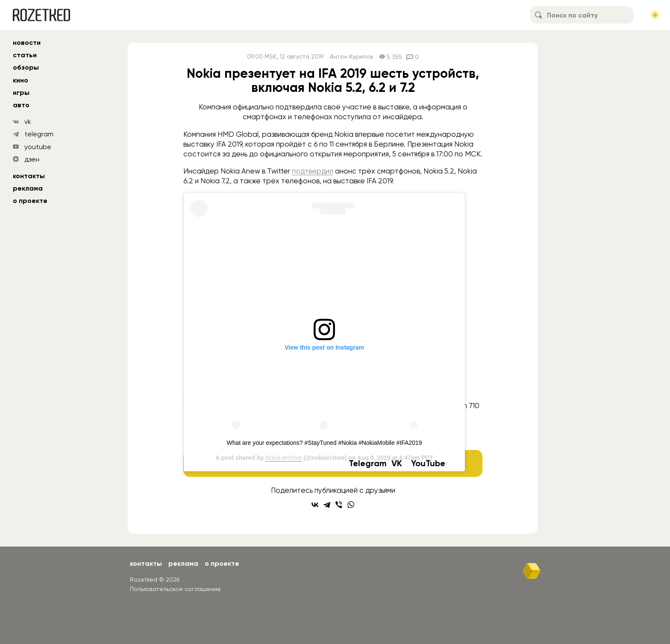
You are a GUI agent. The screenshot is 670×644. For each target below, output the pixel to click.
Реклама (28, 188)
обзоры (26, 67)
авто (21, 105)
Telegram (368, 463)
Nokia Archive (284, 458)
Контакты (29, 176)
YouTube (428, 463)
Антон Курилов (351, 57)
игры (21, 93)
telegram (39, 134)
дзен (32, 159)
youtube (38, 147)
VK (397, 463)
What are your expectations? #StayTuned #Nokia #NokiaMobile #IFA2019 (324, 443)
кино (21, 80)
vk (28, 122)
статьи (25, 55)
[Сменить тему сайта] (655, 15)
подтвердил (313, 171)
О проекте (30, 201)
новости (27, 43)
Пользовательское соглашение (175, 589)
